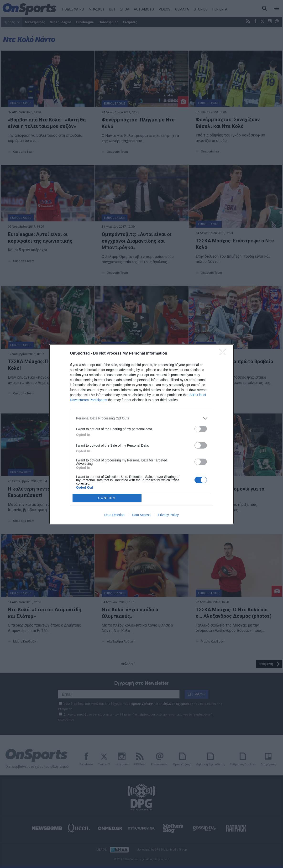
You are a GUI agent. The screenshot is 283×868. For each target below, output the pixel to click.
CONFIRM (107, 498)
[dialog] (141, 434)
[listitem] (141, 418)
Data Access (141, 515)
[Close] (224, 354)
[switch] (201, 429)
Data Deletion (114, 515)
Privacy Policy (168, 515)
